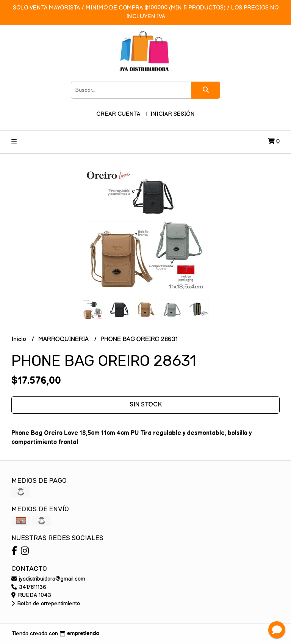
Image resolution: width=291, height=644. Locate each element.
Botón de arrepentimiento (46, 604)
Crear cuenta (118, 114)
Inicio (20, 339)
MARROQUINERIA (64, 339)
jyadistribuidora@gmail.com (48, 579)
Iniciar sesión (173, 114)
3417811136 (29, 587)
